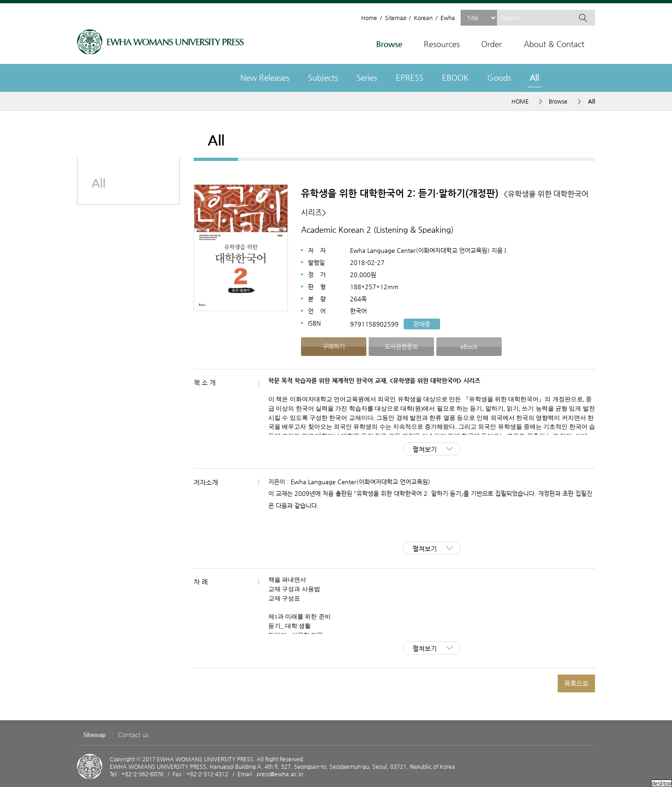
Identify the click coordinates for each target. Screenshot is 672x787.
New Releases (265, 78)
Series (367, 78)
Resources (442, 44)
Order (491, 44)
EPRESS (409, 78)
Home (369, 18)
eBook (469, 346)
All (534, 78)
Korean (423, 18)
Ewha (448, 18)
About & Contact (554, 44)
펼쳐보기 (425, 449)
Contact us (133, 735)
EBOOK (455, 78)
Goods (499, 78)
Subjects (323, 78)
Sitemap (396, 18)
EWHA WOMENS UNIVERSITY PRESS (160, 42)
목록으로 (576, 683)
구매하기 (334, 346)
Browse (389, 44)
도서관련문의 (401, 346)
